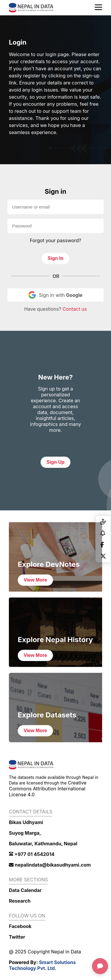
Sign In (55, 258)
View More (35, 580)
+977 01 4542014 (32, 854)
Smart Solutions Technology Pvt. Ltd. (42, 965)
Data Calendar (25, 890)
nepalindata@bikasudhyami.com (50, 865)
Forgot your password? (56, 240)
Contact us (75, 309)
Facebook (20, 926)
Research (20, 901)
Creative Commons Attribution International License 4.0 (48, 789)
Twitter (17, 937)
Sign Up (55, 462)
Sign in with (55, 295)
